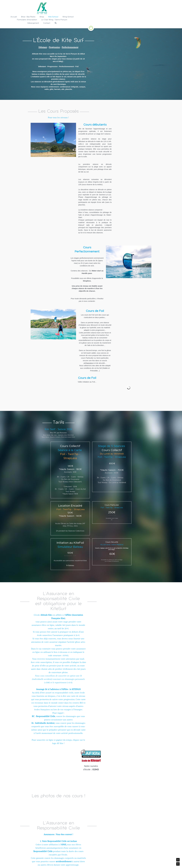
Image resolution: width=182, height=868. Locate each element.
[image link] (91, 22)
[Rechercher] (165, 17)
